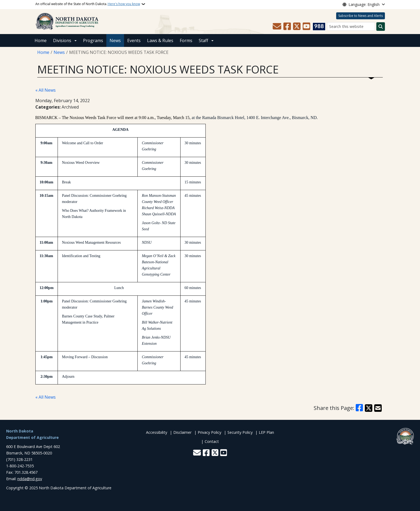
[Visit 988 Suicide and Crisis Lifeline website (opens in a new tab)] (319, 27)
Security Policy (240, 432)
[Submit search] (381, 27)
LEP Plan (266, 432)
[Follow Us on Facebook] (287, 27)
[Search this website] (351, 26)
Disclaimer (182, 432)
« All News (46, 90)
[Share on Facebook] (359, 408)
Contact (212, 441)
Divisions (62, 40)
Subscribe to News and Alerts (361, 16)
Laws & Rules (160, 40)
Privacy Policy (209, 432)
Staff (203, 40)
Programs (93, 40)
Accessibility (157, 432)
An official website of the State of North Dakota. (88, 4)
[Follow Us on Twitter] (297, 27)
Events (134, 40)
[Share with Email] (378, 408)
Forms (186, 40)
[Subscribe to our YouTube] (306, 27)
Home (41, 40)
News (115, 40)
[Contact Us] (277, 27)
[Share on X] (369, 408)
